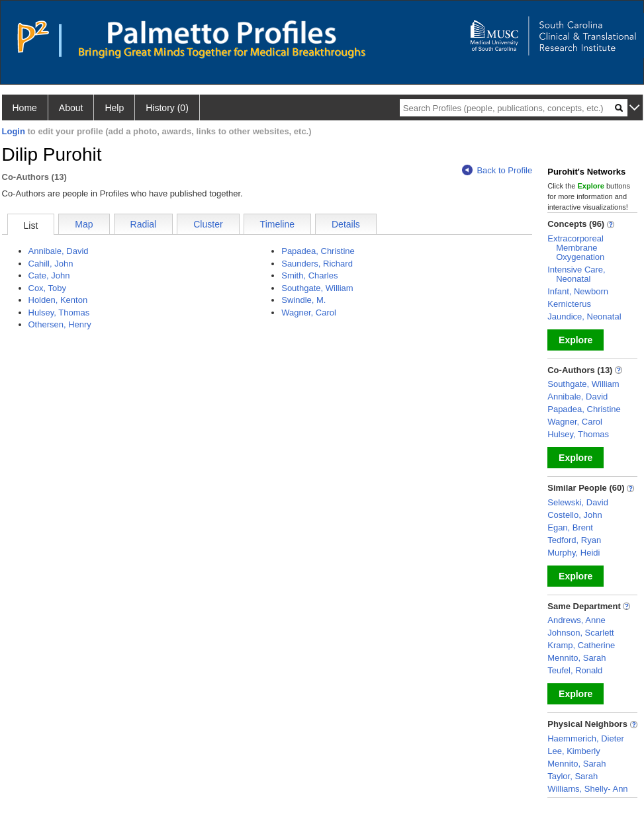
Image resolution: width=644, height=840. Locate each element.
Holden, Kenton (58, 300)
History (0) (167, 108)
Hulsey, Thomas (59, 313)
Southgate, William (317, 288)
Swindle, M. (303, 300)
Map (84, 224)
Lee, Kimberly (574, 751)
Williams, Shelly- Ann (587, 789)
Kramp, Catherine (581, 645)
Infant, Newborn (578, 291)
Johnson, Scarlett (580, 633)
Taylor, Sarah (573, 776)
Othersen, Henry (60, 324)
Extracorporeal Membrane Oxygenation (576, 248)
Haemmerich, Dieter (586, 738)
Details (346, 224)
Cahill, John (51, 264)
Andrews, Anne (576, 620)
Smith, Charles (309, 275)
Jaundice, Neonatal (584, 316)
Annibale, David (59, 251)
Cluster (208, 224)
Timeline (277, 224)
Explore (575, 340)
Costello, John (575, 515)
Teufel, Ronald (575, 670)
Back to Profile (497, 170)
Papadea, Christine (318, 251)
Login (14, 131)
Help (114, 108)
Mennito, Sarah (576, 658)
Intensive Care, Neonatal (576, 274)
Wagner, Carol (309, 313)
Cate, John (49, 275)
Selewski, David (578, 502)
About (71, 108)
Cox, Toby (48, 288)
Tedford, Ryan (574, 540)
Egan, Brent (570, 527)
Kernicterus (569, 304)
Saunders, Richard (317, 264)
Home (25, 108)
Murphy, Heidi (574, 553)
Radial (144, 224)
